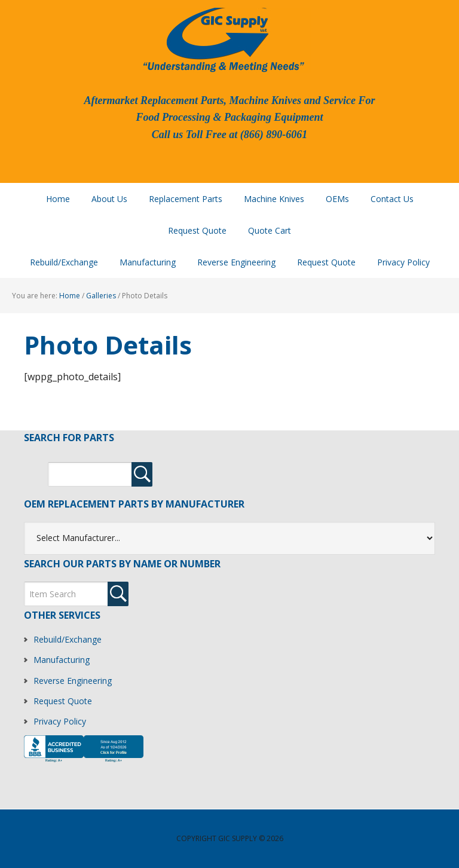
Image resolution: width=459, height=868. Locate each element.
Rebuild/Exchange (68, 639)
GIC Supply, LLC (222, 39)
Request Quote (63, 701)
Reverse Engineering (73, 681)
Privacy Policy (60, 721)
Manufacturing (62, 660)
